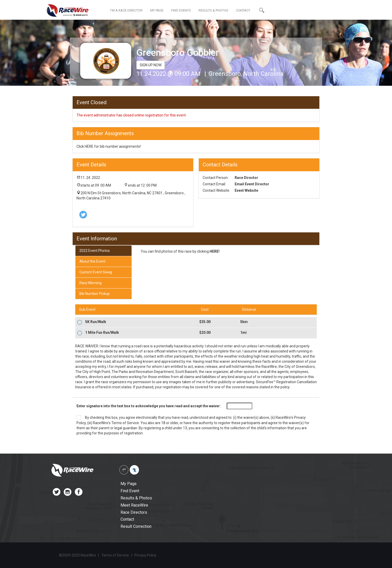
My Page (129, 484)
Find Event (130, 491)
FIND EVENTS (181, 10)
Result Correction (136, 526)
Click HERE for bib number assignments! (109, 146)
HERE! (215, 251)
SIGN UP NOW (151, 65)
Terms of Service (125, 423)
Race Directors (134, 512)
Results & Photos (136, 498)
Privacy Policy (145, 555)
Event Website (246, 190)
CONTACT (243, 10)
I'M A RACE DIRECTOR (126, 10)
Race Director (246, 178)
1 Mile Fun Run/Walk (102, 333)
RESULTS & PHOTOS (213, 10)
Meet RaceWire (134, 505)
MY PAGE (157, 10)
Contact (127, 519)
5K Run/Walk (96, 322)
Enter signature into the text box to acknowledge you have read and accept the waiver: (149, 406)
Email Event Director (252, 184)
